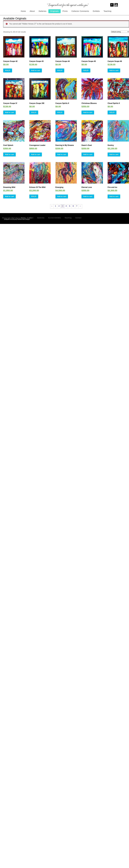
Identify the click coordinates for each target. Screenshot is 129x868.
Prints (65, 11)
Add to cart (36, 70)
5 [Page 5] (70, 206)
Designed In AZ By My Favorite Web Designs (17, 219)
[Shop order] (120, 32)
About (32, 11)
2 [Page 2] (59, 206)
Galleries (43, 11)
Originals (55, 11)
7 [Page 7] (77, 206)
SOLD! (8, 70)
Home (23, 11)
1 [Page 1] (56, 206)
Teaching (107, 11)
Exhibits (96, 11)
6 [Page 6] (73, 206)
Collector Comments (80, 11)
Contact (78, 218)
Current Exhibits (55, 218)
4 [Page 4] (66, 206)
